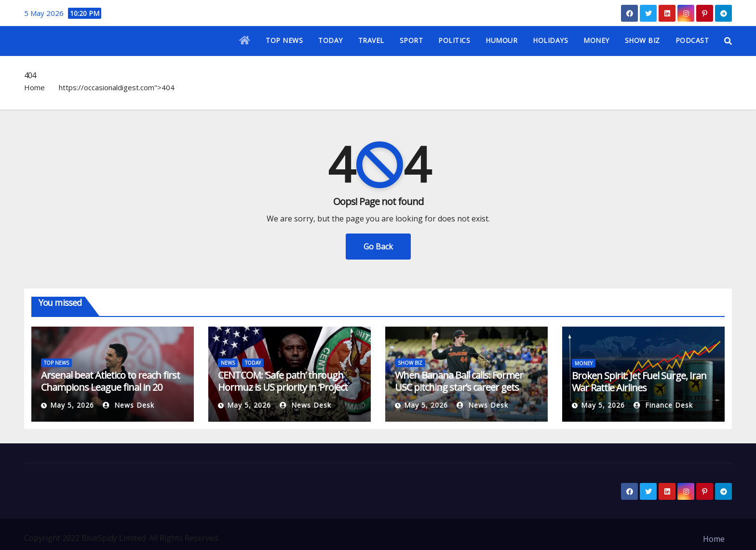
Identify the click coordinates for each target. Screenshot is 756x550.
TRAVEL (371, 40)
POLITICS (454, 40)
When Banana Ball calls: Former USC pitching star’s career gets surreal (459, 387)
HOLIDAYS (550, 40)
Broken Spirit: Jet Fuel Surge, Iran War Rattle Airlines (639, 382)
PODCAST (692, 40)
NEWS (228, 363)
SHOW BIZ (642, 40)
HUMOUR (501, 40)
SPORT (412, 40)
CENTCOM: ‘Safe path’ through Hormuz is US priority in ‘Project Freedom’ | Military (283, 387)
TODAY (331, 40)
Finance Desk (663, 405)
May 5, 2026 (72, 405)
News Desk (128, 405)
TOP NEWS (284, 40)
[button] (728, 41)
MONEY (596, 40)
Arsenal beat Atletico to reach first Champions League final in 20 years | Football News (110, 387)
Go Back (378, 247)
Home (34, 87)
